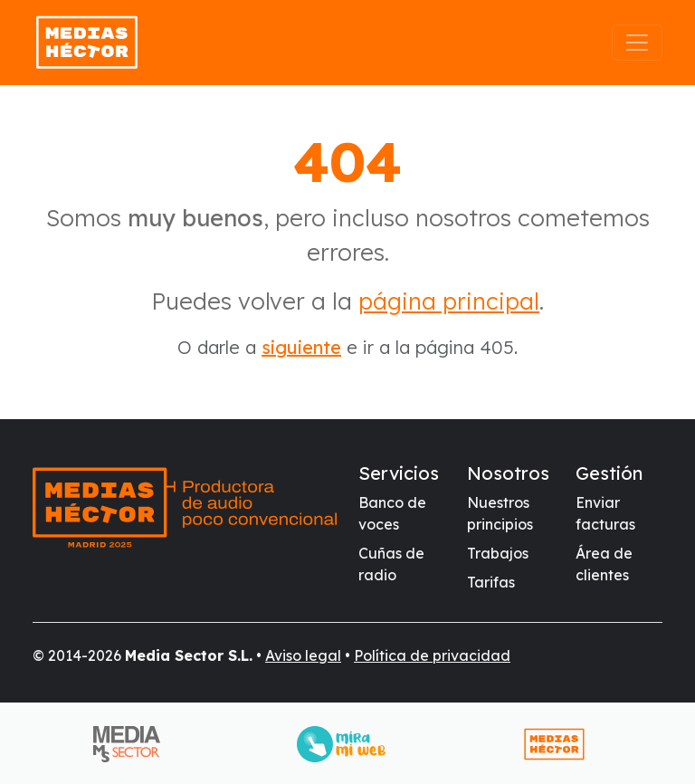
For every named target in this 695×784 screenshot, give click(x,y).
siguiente (301, 347)
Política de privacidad (432, 655)
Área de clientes (604, 564)
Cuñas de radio (391, 564)
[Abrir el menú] (637, 43)
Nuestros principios (500, 513)
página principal (449, 301)
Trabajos (498, 553)
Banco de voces (392, 513)
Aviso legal (303, 655)
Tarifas (491, 582)
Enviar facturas (605, 513)
